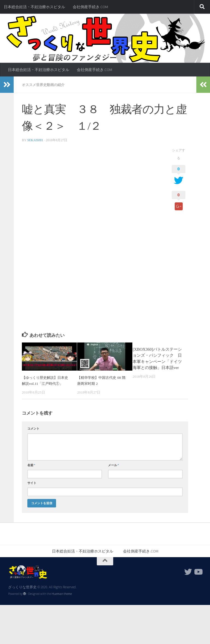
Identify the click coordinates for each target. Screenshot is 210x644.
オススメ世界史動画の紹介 (45, 85)
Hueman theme (62, 600)
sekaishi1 (36, 140)
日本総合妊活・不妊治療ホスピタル (34, 7)
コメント (33, 435)
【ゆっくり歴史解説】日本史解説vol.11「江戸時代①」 (46, 383)
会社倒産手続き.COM (90, 7)
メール (113, 471)
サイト (32, 489)
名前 (31, 471)
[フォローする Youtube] (198, 578)
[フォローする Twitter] (188, 578)
